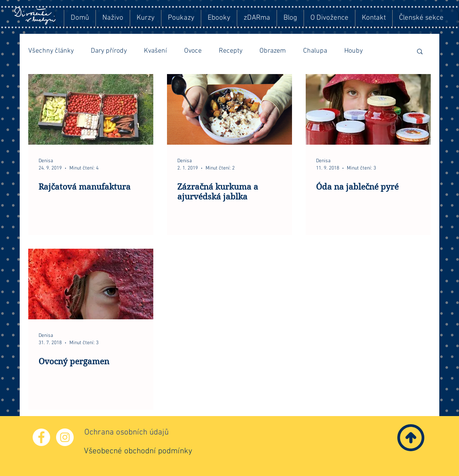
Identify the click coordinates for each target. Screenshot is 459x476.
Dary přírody (109, 51)
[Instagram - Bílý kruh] (65, 437)
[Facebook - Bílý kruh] (41, 437)
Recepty (231, 51)
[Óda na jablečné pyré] (368, 109)
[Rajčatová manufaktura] (91, 109)
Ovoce (193, 51)
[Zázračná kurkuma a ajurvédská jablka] (229, 109)
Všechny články (51, 51)
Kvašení (155, 51)
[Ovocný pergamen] (91, 284)
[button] (420, 52)
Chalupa (315, 51)
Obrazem (273, 51)
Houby (353, 51)
